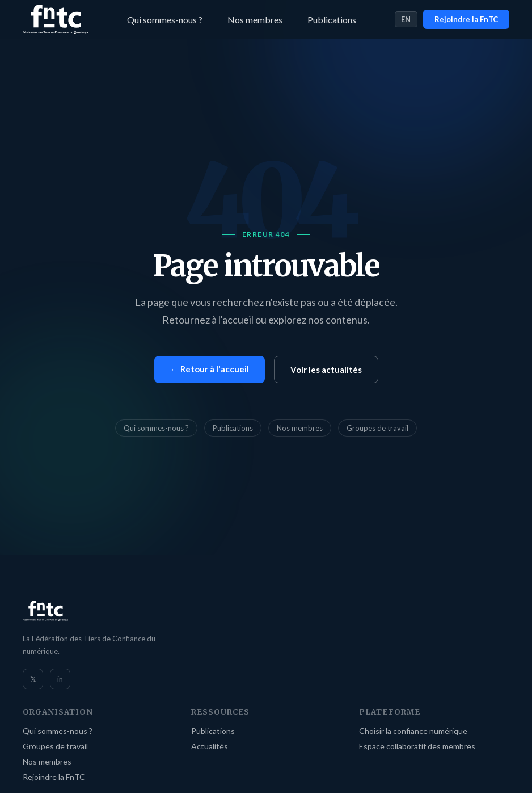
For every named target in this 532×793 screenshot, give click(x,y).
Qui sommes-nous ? (165, 20)
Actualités (210, 746)
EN (406, 19)
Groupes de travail (377, 428)
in (60, 679)
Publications (332, 20)
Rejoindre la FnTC (466, 19)
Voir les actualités (326, 370)
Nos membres (255, 20)
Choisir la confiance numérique (413, 731)
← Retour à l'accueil (210, 369)
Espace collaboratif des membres (417, 746)
